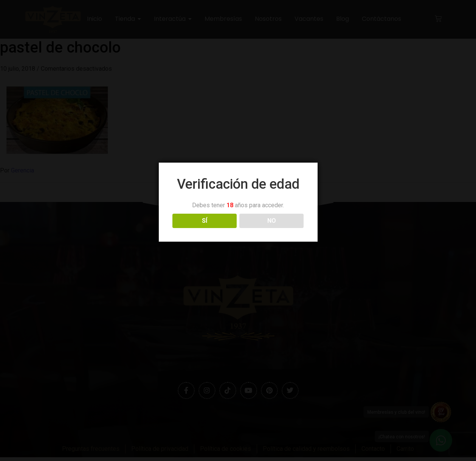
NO (272, 221)
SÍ (205, 221)
